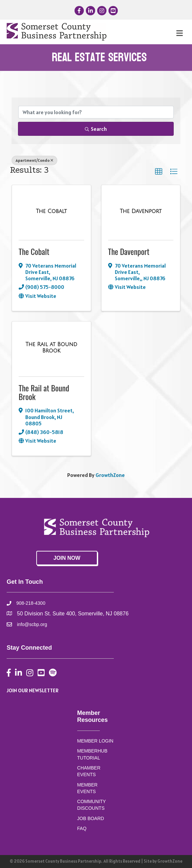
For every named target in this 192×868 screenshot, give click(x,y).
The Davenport (129, 251)
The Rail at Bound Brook (44, 392)
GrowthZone (110, 475)
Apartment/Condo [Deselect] (34, 160)
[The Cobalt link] (51, 211)
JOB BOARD (91, 818)
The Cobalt (34, 251)
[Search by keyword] (96, 112)
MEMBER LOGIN (95, 741)
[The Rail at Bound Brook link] (51, 348)
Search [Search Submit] (96, 129)
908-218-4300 (31, 603)
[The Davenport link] (141, 211)
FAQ (82, 828)
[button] (159, 172)
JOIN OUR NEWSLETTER (33, 690)
